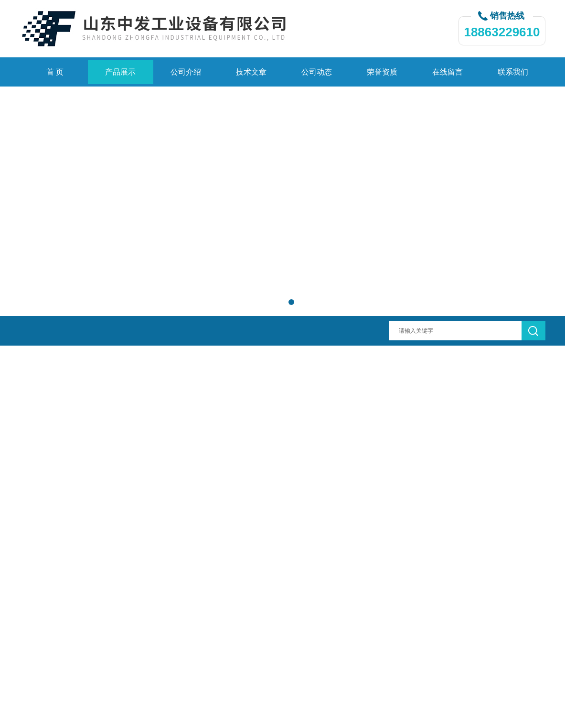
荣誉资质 (382, 72)
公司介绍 (186, 72)
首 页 (55, 72)
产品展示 (120, 72)
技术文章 (251, 72)
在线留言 (448, 72)
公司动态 (317, 72)
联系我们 (513, 72)
